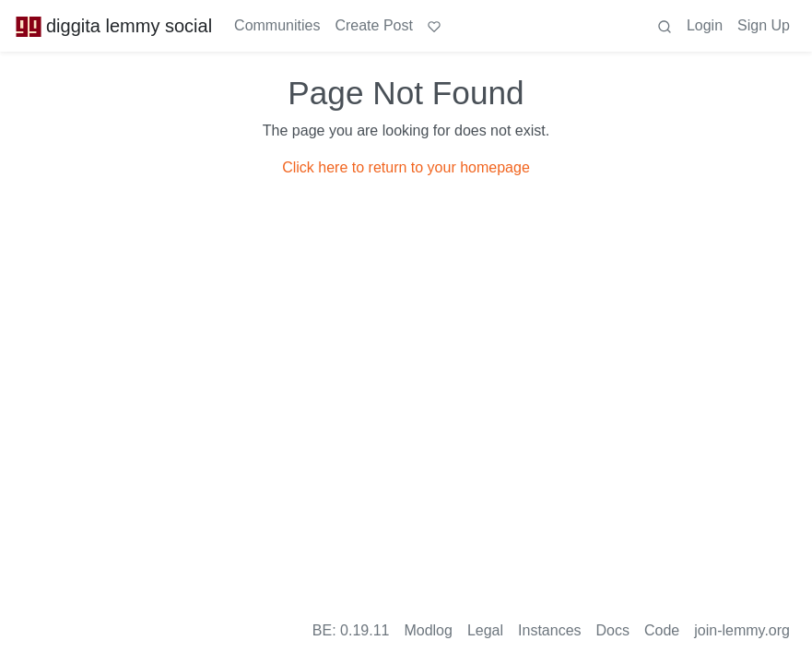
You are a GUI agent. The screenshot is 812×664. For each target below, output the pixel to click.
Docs (613, 630)
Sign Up (764, 25)
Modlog (428, 630)
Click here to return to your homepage (406, 167)
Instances (549, 630)
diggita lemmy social (113, 26)
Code (662, 630)
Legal (485, 630)
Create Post (373, 25)
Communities (277, 25)
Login (705, 25)
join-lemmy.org (742, 630)
